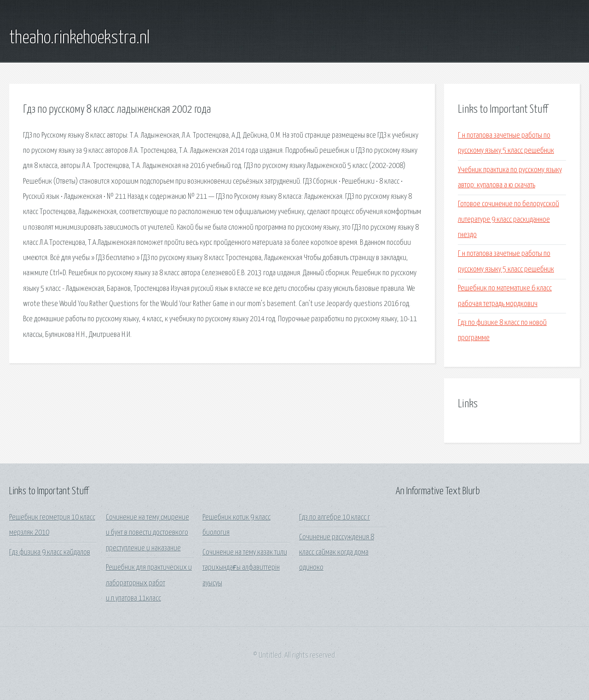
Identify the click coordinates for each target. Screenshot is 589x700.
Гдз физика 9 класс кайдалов (50, 552)
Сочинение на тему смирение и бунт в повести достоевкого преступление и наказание (147, 533)
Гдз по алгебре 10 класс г (335, 518)
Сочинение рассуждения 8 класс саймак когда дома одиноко (337, 553)
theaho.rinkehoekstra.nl (79, 38)
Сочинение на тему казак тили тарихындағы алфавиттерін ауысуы (245, 568)
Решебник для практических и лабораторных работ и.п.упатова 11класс (149, 583)
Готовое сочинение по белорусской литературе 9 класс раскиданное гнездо (508, 220)
